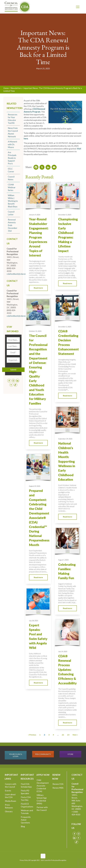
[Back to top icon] (43, 856)
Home (6, 88)
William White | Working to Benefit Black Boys (13, 201)
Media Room (10, 801)
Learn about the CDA (10, 796)
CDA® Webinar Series (12, 187)
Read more (38, 288)
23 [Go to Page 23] (68, 735)
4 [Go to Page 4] (53, 735)
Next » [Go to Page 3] (75, 735)
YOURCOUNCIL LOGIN (16, 755)
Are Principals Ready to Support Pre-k (12, 158)
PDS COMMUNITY (43, 754)
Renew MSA (58, 788)
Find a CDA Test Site (26, 799)
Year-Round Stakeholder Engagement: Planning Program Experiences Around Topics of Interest (39, 237)
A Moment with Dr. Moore (12, 144)
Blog (23, 826)
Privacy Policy (24, 860)
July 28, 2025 (34, 621)
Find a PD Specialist (25, 792)
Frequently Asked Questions (26, 820)
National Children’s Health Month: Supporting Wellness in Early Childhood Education (67, 461)
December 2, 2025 (65, 327)
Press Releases (9, 806)
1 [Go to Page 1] (40, 735)
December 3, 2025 (65, 215)
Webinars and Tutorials (27, 812)
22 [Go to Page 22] (63, 735)
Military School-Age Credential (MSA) (42, 799)
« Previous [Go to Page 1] (32, 735)
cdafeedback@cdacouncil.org (20, 274)
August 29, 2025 (35, 486)
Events (8, 791)
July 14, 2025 (63, 651)
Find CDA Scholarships (26, 785)
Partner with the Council (42, 809)
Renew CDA (58, 784)
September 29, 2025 (65, 439)
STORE (70, 754)
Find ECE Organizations (27, 805)
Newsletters (16, 88)
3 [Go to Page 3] (49, 735)
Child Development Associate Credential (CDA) (43, 786)
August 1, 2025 (63, 560)
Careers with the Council (11, 785)
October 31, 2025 (35, 331)
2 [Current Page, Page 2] (44, 735)
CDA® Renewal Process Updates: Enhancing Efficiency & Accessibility (67, 670)
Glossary (9, 811)
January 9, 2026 (35, 215)
